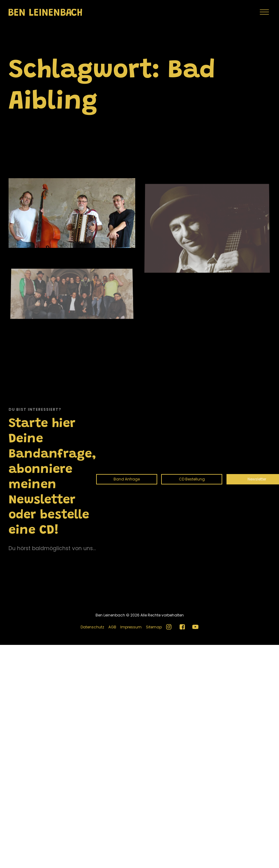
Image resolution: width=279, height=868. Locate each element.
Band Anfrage (127, 479)
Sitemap (154, 627)
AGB (112, 627)
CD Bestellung (192, 479)
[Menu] (264, 12)
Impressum (131, 627)
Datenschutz (92, 627)
